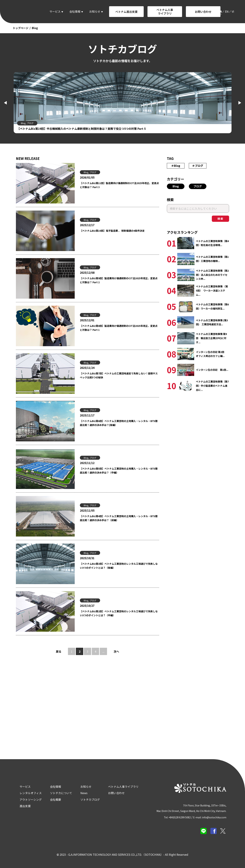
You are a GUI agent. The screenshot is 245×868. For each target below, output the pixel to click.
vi (233, 11)
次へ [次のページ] (116, 651)
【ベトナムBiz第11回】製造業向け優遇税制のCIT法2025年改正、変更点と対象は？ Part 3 (118, 185)
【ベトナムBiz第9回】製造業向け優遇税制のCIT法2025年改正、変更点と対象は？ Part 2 (117, 280)
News (79, 792)
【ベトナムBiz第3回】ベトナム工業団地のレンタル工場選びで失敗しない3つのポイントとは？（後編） (119, 566)
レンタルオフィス (26, 792)
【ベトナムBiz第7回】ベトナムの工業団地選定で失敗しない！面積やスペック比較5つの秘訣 (119, 375)
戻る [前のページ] (59, 651)
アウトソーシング (26, 799)
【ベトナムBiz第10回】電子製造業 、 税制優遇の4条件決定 (117, 230)
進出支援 (21, 805)
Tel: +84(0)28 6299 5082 (177, 816)
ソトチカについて (57, 792)
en (227, 11)
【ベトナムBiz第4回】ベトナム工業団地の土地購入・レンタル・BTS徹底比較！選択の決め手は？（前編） (117, 518)
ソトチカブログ (86, 799)
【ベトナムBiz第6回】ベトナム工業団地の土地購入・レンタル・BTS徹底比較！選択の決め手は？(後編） (117, 423)
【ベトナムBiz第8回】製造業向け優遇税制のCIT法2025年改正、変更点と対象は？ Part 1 (117, 328)
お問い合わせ (203, 12)
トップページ (21, 28)
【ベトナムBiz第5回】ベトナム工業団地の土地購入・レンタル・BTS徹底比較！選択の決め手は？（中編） (117, 471)
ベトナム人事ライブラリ (165, 12)
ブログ (198, 186)
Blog (176, 186)
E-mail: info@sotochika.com (213, 816)
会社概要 (51, 799)
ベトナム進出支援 (126, 12)
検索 (220, 218)
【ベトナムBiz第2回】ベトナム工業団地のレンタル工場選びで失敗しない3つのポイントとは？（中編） (119, 613)
